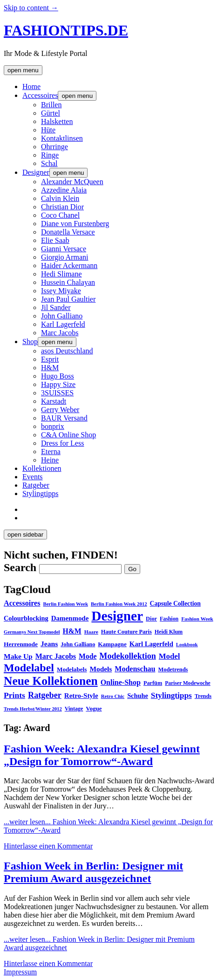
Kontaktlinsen (62, 138)
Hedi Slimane (61, 274)
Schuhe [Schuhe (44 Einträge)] (138, 696)
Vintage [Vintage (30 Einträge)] (74, 709)
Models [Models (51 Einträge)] (101, 669)
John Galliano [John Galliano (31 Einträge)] (78, 644)
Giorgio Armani (65, 257)
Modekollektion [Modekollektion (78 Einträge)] (127, 656)
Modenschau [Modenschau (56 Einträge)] (135, 669)
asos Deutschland (67, 351)
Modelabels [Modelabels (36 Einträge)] (72, 669)
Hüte (48, 130)
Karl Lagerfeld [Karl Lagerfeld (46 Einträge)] (151, 644)
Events (33, 477)
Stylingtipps (40, 493)
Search (20, 567)
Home (31, 86)
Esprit (50, 359)
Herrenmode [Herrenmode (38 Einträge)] (21, 644)
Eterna (51, 452)
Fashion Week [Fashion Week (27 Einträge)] (197, 619)
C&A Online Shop (68, 435)
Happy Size (58, 384)
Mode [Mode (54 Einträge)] (88, 656)
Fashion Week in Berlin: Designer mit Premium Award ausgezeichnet (93, 872)
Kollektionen (42, 468)
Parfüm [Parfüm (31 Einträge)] (153, 683)
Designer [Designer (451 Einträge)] (117, 616)
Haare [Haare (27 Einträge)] (91, 632)
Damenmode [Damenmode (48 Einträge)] (70, 618)
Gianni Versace (64, 249)
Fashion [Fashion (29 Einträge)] (169, 619)
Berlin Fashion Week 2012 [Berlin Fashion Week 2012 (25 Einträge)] (119, 604)
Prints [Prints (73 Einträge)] (14, 695)
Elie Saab (55, 240)
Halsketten (57, 121)
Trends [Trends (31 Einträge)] (203, 696)
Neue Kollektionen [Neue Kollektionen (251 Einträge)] (51, 681)
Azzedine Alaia (64, 190)
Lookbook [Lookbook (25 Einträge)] (187, 644)
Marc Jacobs (60, 333)
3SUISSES (57, 393)
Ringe (50, 155)
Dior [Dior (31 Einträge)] (151, 619)
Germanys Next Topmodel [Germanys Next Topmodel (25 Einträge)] (32, 632)
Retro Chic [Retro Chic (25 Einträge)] (113, 696)
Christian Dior (62, 207)
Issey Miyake (61, 291)
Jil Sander (56, 307)
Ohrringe (54, 147)
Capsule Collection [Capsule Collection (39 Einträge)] (175, 604)
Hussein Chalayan (68, 282)
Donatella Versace (68, 232)
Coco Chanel (60, 215)
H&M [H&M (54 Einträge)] (72, 631)
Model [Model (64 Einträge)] (170, 656)
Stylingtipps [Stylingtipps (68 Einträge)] (171, 695)
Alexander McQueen (72, 182)
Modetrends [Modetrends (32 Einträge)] (173, 669)
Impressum (20, 972)
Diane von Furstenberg (75, 224)
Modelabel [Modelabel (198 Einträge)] (29, 668)
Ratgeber (36, 485)
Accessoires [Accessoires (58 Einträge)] (22, 603)
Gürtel (51, 113)
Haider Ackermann (69, 266)
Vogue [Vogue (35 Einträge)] (94, 708)
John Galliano (62, 316)
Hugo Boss (58, 376)
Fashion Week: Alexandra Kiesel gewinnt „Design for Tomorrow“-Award (102, 755)
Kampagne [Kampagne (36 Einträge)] (112, 644)
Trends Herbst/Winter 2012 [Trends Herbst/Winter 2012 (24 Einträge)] (33, 709)
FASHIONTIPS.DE (66, 30)
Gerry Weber (60, 410)
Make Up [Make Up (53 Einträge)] (18, 656)
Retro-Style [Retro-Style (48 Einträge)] (81, 696)
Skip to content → (31, 8)
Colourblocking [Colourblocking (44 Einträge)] (26, 618)
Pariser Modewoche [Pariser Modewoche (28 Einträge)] (188, 683)
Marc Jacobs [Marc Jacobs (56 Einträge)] (56, 656)
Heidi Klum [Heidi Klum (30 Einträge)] (169, 632)
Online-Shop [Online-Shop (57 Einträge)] (121, 682)
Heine (50, 460)
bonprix (53, 426)
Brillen (51, 105)
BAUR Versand (64, 418)
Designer (36, 172)
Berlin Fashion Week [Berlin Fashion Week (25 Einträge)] (66, 604)
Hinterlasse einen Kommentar (48, 846)
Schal (49, 163)
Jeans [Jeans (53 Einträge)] (49, 644)
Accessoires (40, 95)
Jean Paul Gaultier (68, 299)
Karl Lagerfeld (63, 324)
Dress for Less (62, 443)
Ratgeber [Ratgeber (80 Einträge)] (45, 695)
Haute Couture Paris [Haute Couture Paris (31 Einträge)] (126, 632)
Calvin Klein (60, 198)
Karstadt (54, 401)
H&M (50, 368)
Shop (30, 342)
